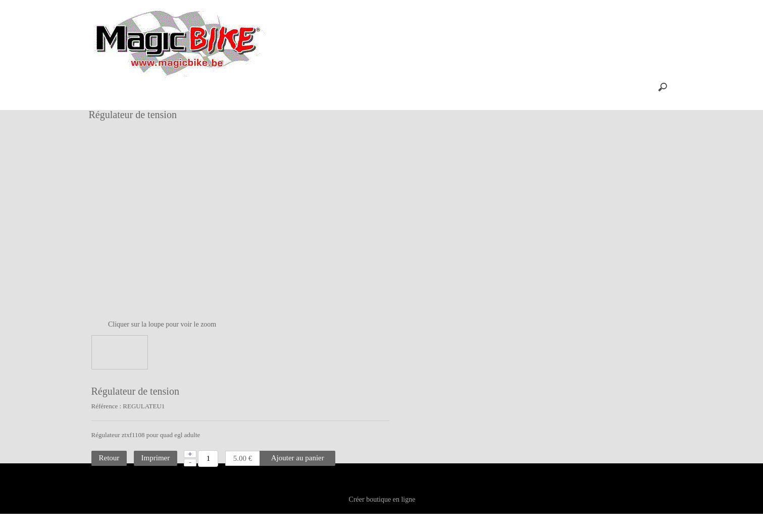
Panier (236, 87)
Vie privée (420, 497)
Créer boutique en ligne (382, 520)
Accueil (196, 87)
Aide (308, 87)
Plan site (341, 497)
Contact (380, 497)
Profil (273, 87)
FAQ (342, 87)
